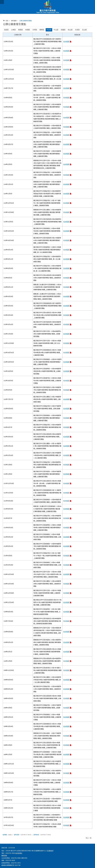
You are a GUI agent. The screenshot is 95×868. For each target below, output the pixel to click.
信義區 (63, 30)
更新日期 (4, 848)
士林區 (13, 30)
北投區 (6, 30)
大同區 (35, 30)
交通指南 (50, 851)
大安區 (77, 30)
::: (1, 15)
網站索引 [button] (2, 2)
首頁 (7, 21)
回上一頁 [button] (89, 838)
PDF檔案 (66, 41)
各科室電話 (19, 853)
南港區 (21, 30)
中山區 (56, 30)
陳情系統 (4, 856)
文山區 (84, 30)
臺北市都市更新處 (47, 7)
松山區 (70, 30)
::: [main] (3, 20)
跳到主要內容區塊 (1, 1)
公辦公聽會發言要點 (26, 21)
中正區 (49, 30)
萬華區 (42, 30)
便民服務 (14, 21)
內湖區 (28, 30)
